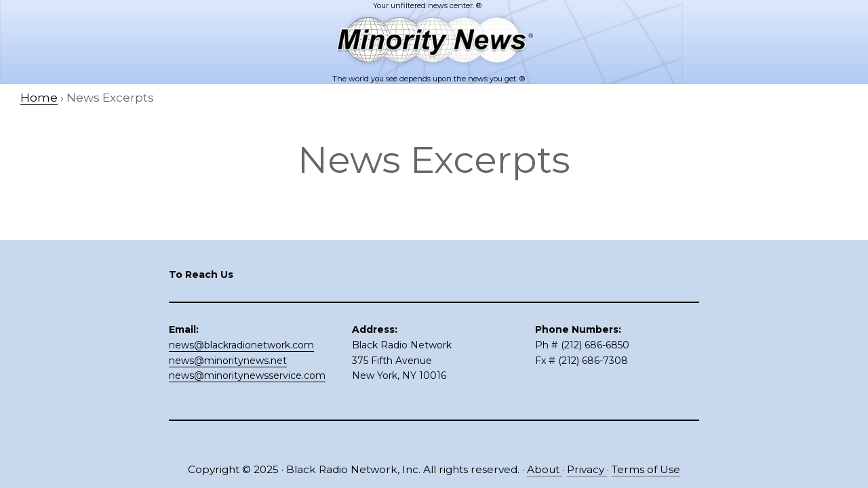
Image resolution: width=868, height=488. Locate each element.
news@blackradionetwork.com (241, 345)
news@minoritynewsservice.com (247, 375)
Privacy (587, 469)
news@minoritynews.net (228, 361)
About (545, 469)
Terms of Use (646, 469)
